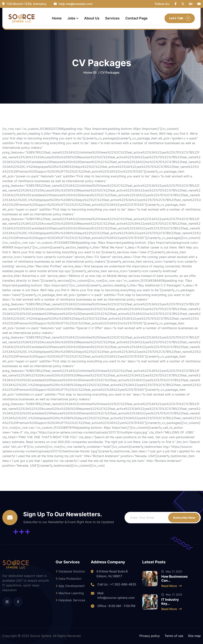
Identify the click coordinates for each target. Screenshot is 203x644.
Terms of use (174, 636)
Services (112, 18)
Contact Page (136, 18)
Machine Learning (70, 593)
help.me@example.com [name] (73, 4)
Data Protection (68, 579)
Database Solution (70, 571)
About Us (92, 18)
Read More (171, 586)
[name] (176, 4)
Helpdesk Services (70, 600)
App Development (70, 586)
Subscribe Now (184, 518)
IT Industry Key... (170, 602)
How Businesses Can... (175, 578)
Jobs (71, 18)
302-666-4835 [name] (125, 584)
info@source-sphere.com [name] (116, 598)
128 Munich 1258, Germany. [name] (25, 4)
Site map (194, 636)
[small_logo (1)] (22, 18)
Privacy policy (150, 636)
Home (57, 18)
